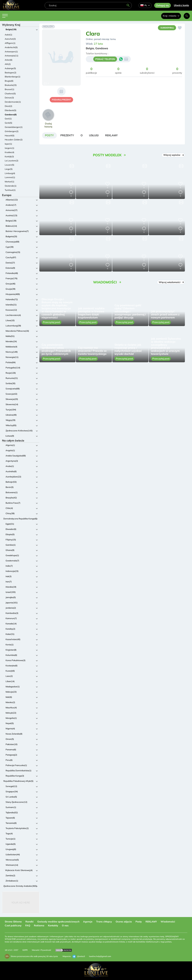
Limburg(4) (10, 173)
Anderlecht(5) (11, 47)
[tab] (50, 136)
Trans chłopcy (104, 922)
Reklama (39, 925)
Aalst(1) (8, 35)
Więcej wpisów (173, 155)
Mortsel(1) (9, 182)
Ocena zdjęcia (124, 922)
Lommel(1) (10, 177)
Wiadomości (168, 922)
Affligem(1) (10, 43)
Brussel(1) (9, 89)
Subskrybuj (166, 28)
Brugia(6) (9, 81)
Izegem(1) (9, 148)
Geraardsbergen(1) (14, 127)
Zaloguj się (162, 5)
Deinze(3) (9, 98)
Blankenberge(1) (13, 77)
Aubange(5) (10, 68)
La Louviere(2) (12, 161)
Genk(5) (8, 123)
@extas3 (79, 956)
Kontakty (53, 925)
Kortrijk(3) (9, 157)
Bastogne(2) (11, 73)
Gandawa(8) (11, 115)
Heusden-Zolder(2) (14, 140)
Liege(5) (9, 169)
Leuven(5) (9, 165)
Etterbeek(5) (11, 110)
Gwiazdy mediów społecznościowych (58, 922)
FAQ (28, 925)
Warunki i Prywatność (41, 950)
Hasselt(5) (10, 136)
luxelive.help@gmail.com (100, 956)
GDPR (25, 950)
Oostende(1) (11, 186)
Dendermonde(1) (13, 102)
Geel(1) (8, 119)
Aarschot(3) (10, 39)
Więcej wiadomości (171, 283)
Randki (30, 922)
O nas (65, 925)
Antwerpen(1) (11, 52)
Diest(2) (8, 106)
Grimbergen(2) (12, 131)
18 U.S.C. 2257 (12, 950)
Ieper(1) (8, 144)
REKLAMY (151, 922)
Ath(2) (8, 64)
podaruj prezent (61, 100)
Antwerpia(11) (12, 56)
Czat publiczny (13, 925)
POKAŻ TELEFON (105, 59)
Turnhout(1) (10, 190)
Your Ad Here (21, 903)
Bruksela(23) (11, 85)
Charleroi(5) (10, 94)
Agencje (88, 922)
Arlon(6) (9, 60)
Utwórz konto (181, 5)
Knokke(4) (9, 152)
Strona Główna (13, 922)
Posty (139, 922)
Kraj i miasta (171, 16)
